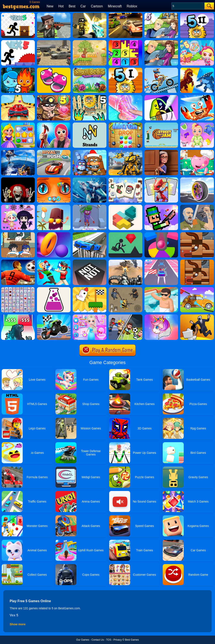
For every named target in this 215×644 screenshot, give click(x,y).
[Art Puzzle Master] (54, 206)
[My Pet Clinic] (54, 179)
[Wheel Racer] (197, 179)
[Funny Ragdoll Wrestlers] (54, 261)
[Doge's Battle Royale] (125, 289)
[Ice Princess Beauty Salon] (90, 316)
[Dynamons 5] (197, 69)
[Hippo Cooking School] (197, 151)
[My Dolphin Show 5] (161, 42)
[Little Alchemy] (54, 289)
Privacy (117, 640)
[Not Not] (90, 261)
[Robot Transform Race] (125, 151)
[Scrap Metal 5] (54, 42)
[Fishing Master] (18, 151)
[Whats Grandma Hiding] (161, 151)
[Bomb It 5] (197, 42)
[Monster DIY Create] (90, 206)
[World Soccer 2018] (18, 261)
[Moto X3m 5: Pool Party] (161, 69)
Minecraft (115, 6)
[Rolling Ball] (197, 234)
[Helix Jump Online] (161, 234)
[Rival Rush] (54, 151)
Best (72, 6)
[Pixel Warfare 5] (90, 14)
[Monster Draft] (161, 179)
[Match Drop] (125, 124)
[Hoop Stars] (54, 234)
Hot (61, 6)
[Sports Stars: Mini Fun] (125, 316)
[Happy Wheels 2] (197, 206)
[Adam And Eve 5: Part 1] (125, 69)
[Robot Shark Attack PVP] (90, 179)
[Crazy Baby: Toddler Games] (197, 124)
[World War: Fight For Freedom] (125, 261)
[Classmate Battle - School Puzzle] (18, 234)
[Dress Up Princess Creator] (18, 206)
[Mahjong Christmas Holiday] (125, 179)
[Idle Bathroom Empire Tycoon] (161, 289)
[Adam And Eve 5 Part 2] (197, 14)
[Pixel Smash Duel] (161, 206)
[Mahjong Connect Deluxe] (18, 289)
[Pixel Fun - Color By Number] (161, 316)
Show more (18, 624)
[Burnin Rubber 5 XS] (125, 14)
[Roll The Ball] (197, 261)
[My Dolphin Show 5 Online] (161, 14)
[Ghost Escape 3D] (18, 179)
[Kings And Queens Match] (18, 124)
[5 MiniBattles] (54, 69)
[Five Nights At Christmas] (90, 151)
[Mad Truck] (54, 316)
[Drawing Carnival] (161, 96)
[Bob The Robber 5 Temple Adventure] (54, 96)
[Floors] (125, 234)
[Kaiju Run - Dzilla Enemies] (18, 316)
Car (83, 6)
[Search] (188, 6)
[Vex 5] (18, 14)
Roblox (132, 6)
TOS (109, 640)
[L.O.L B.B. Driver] (161, 261)
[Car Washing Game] (197, 289)
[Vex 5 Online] (18, 42)
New (50, 6)
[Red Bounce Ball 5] (90, 42)
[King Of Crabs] (197, 96)
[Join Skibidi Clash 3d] (197, 316)
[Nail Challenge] (54, 124)
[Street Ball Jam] (161, 124)
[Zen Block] (125, 206)
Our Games (83, 640)
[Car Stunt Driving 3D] (90, 234)
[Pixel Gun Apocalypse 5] (54, 14)
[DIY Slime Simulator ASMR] (125, 96)
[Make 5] (125, 42)
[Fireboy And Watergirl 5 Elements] (18, 69)
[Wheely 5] (18, 96)
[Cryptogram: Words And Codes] (90, 124)
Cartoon (97, 6)
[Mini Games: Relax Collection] (90, 289)
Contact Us (98, 640)
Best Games (132, 640)
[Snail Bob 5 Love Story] (90, 69)
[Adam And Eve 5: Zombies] (90, 96)
